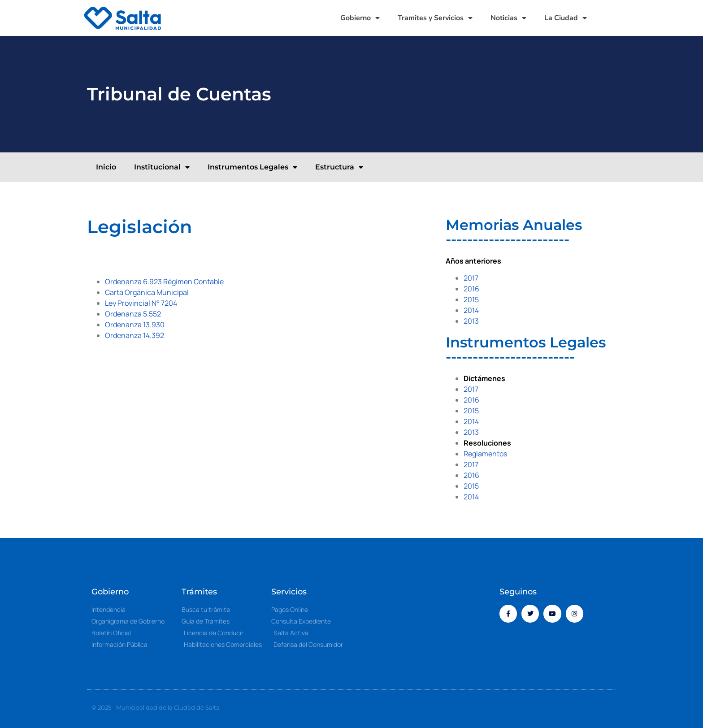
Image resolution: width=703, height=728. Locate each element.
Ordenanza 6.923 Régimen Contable (164, 282)
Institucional (162, 167)
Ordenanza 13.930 (135, 325)
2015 (471, 299)
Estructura (339, 167)
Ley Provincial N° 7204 (141, 303)
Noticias (508, 18)
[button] (612, 18)
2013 (471, 321)
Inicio (106, 167)
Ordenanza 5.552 (133, 314)
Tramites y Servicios (435, 18)
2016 (471, 289)
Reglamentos (485, 454)
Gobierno (360, 18)
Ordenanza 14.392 (135, 335)
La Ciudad (566, 18)
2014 (471, 310)
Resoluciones (487, 443)
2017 (471, 278)
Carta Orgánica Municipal (147, 292)
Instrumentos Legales (252, 167)
